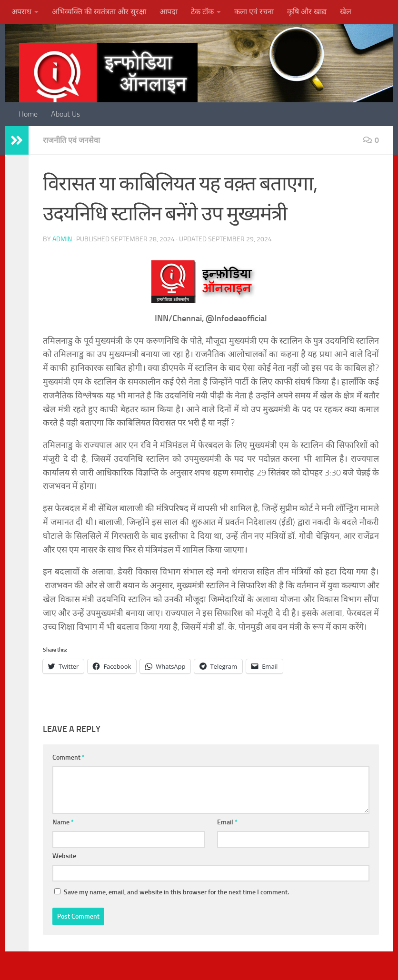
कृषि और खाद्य (307, 12)
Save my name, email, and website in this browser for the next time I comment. (176, 892)
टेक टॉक (202, 12)
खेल (346, 12)
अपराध (21, 12)
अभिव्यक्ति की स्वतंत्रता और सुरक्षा (99, 12)
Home (28, 114)
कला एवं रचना (254, 12)
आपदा (169, 12)
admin (62, 239)
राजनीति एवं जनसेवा (71, 140)
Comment (69, 757)
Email (227, 822)
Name (63, 822)
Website (64, 856)
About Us (65, 114)
